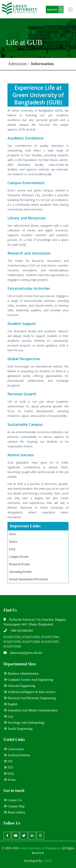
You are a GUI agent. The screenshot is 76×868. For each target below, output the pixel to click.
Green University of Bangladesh (39, 848)
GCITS (47, 861)
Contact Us (13, 800)
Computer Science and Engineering (28, 680)
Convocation (14, 749)
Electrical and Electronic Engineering (30, 698)
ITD (8, 767)
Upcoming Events (20, 572)
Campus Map (14, 806)
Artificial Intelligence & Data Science (30, 692)
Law (8, 716)
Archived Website (17, 755)
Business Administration (21, 673)
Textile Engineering (18, 729)
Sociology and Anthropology (24, 723)
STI (8, 761)
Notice (13, 542)
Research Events (19, 564)
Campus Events (19, 557)
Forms (10, 780)
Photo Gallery (14, 812)
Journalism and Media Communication (31, 710)
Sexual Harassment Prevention (28, 579)
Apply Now (52, 9)
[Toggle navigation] (70, 9)
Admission (17, 64)
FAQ (12, 549)
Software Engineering (19, 686)
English (11, 704)
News (13, 534)
